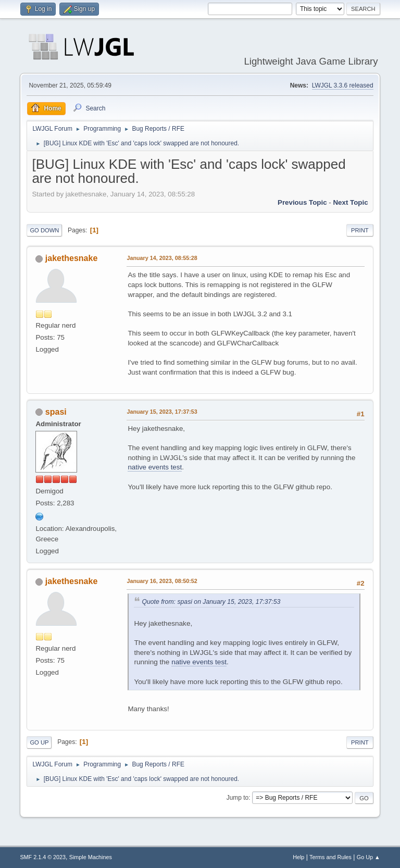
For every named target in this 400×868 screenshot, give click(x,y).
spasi (56, 412)
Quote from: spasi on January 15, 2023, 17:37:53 (211, 602)
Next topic (350, 202)
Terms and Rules (330, 857)
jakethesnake (71, 258)
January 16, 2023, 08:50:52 (162, 581)
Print (360, 230)
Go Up (39, 742)
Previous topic (302, 202)
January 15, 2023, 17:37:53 (162, 412)
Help (298, 857)
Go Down (44, 230)
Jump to (238, 798)
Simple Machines (91, 857)
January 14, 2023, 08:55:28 (162, 258)
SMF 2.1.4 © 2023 (43, 857)
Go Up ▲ (368, 857)
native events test (155, 467)
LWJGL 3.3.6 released (343, 85)
